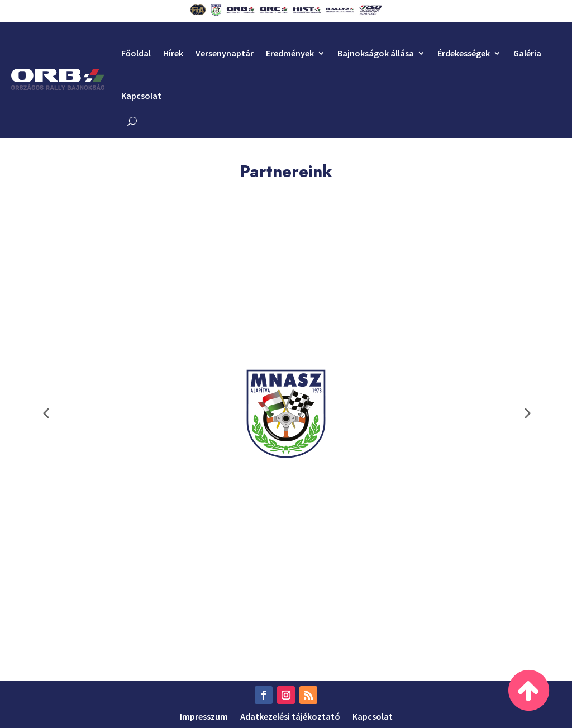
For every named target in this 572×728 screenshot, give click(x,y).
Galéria (527, 53)
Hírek (173, 53)
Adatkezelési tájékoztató (290, 715)
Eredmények (290, 53)
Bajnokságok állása (376, 53)
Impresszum (204, 715)
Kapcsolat (141, 96)
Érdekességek (464, 53)
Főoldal (136, 53)
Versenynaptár (225, 53)
